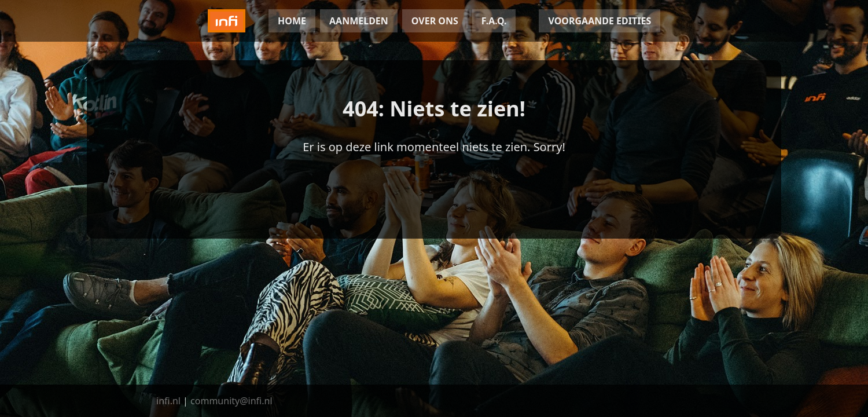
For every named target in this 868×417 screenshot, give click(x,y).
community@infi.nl (231, 401)
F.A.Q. (494, 21)
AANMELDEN (359, 21)
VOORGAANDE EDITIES (599, 21)
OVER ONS (435, 21)
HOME (292, 21)
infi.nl (168, 401)
